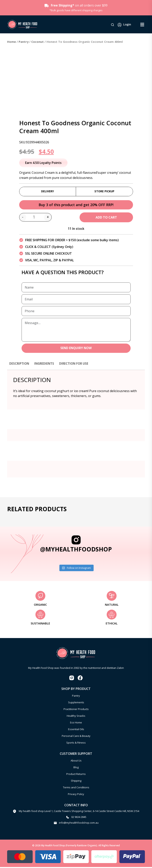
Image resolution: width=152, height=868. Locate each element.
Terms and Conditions (76, 788)
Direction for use (77, 364)
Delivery (48, 192)
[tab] (20, 366)
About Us (76, 761)
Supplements (76, 704)
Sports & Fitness (76, 744)
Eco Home (76, 724)
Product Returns (76, 775)
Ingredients (46, 364)
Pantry (24, 42)
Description (20, 364)
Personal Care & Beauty (76, 737)
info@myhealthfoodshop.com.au (79, 824)
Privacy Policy (76, 795)
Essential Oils (76, 730)
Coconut (38, 42)
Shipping (76, 782)
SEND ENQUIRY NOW (76, 349)
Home (11, 42)
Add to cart (106, 218)
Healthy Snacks (76, 717)
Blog (76, 768)
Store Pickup (104, 192)
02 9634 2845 (79, 818)
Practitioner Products (76, 710)
